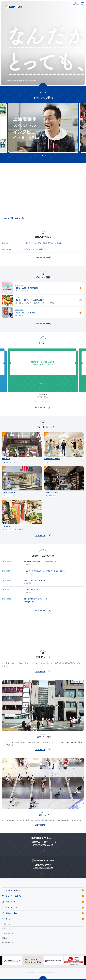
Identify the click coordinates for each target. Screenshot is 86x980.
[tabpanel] (43, 128)
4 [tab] (46, 156)
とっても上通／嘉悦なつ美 (13, 218)
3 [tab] (42, 156)
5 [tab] (49, 156)
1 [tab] (36, 156)
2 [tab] (39, 156)
